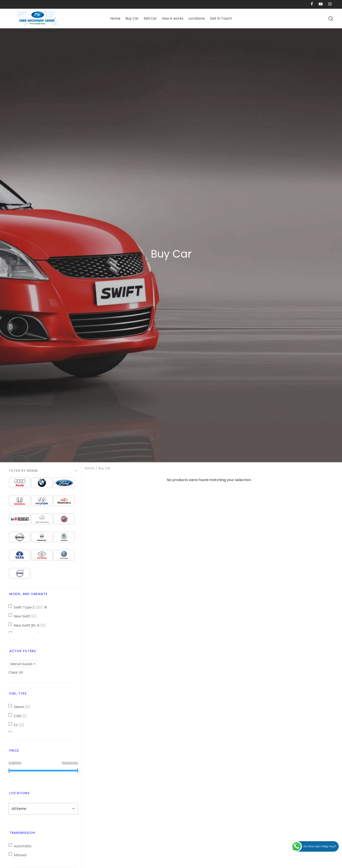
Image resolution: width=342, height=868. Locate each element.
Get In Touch (221, 18)
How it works (173, 18)
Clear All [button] (16, 672)
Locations (197, 18)
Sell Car (150, 18)
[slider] (9, 771)
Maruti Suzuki (21, 664)
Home (115, 18)
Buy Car (132, 18)
